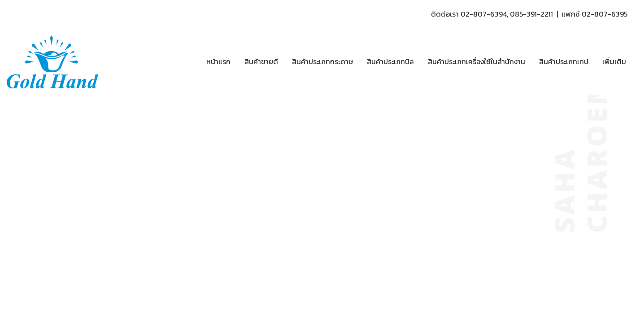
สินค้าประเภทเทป (564, 61)
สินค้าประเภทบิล (390, 61)
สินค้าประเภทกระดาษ (322, 61)
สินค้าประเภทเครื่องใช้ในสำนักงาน (476, 61)
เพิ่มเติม (614, 61)
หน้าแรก (218, 61)
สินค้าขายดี (261, 61)
